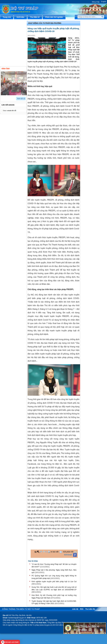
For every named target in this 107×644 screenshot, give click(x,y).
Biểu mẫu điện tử (90, 65)
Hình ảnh (6, 69)
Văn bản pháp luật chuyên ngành (94, 29)
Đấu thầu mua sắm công (93, 69)
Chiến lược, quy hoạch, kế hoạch (94, 59)
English (104, 2)
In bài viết (55, 552)
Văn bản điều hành (91, 35)
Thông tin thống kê (91, 81)
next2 (5, 98)
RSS (82, 609)
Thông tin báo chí (91, 49)
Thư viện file (90, 609)
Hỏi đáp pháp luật (91, 44)
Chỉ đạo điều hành (11, 23)
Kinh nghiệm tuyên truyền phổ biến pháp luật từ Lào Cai (54, 582)
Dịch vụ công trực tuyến (93, 53)
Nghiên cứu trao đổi (11, 58)
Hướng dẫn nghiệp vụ (92, 39)
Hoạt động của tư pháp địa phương (14, 45)
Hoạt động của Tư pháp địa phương (45, 23)
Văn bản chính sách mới (13, 28)
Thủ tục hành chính (91, 23)
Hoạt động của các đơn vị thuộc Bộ (13, 38)
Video (21, 68)
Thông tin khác (9, 63)
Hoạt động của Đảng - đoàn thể (14, 52)
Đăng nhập (96, 2)
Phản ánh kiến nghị (91, 86)
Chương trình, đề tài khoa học (94, 75)
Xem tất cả (21, 99)
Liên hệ (75, 609)
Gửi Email (68, 555)
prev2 (2, 98)
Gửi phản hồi (68, 552)
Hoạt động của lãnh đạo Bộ (14, 32)
